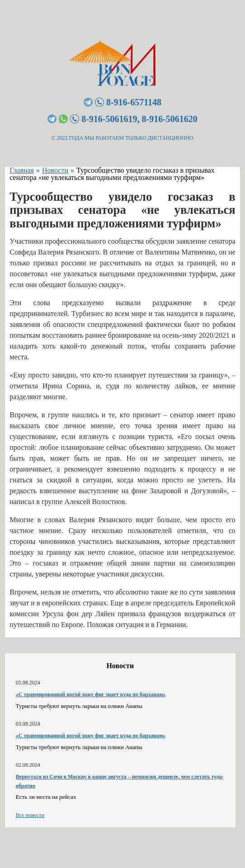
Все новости (30, 815)
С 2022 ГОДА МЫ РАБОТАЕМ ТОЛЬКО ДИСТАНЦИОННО (123, 138)
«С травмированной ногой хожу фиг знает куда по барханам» (91, 694)
